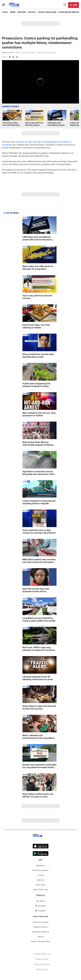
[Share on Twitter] (13, 57)
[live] (74, 5)
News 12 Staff (8, 53)
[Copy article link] (17, 57)
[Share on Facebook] (10, 57)
